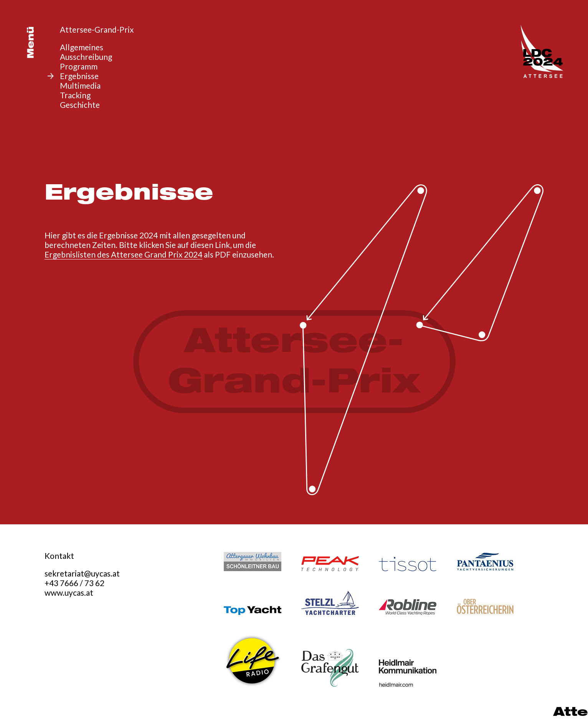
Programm (79, 66)
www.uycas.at (69, 592)
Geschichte (80, 105)
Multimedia (80, 85)
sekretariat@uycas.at (82, 573)
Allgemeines (82, 47)
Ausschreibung (86, 57)
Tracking (75, 95)
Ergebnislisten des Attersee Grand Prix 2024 (123, 254)
